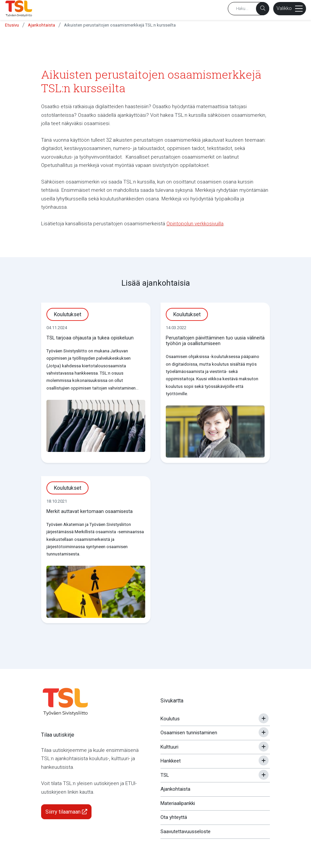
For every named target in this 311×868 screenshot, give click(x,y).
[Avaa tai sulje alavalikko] (264, 718)
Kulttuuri (169, 747)
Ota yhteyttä (174, 817)
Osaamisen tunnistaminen (189, 733)
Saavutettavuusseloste (186, 832)
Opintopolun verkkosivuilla (195, 224)
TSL (165, 775)
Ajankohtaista (41, 25)
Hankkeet (171, 761)
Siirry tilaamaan (66, 812)
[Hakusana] (249, 9)
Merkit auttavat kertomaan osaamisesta (90, 511)
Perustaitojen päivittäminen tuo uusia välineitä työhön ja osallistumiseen (215, 341)
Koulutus (170, 719)
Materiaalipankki (178, 803)
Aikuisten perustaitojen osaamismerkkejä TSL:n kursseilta (120, 25)
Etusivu (12, 25)
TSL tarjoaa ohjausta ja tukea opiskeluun (90, 338)
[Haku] (263, 9)
